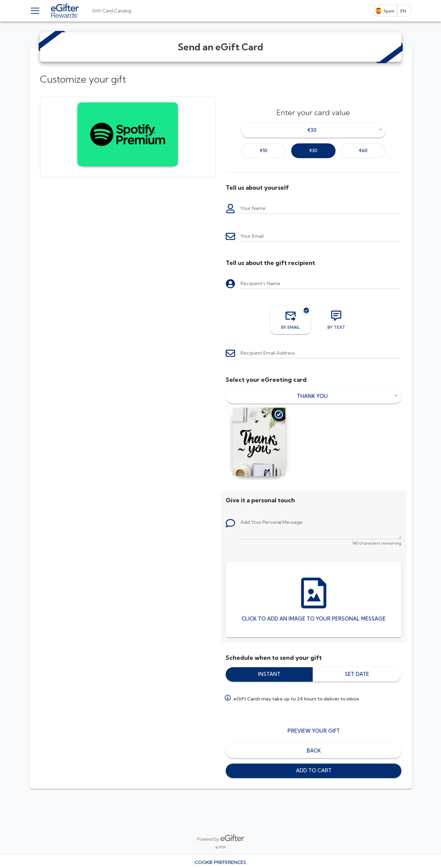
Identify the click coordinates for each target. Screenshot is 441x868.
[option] (264, 151)
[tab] (112, 11)
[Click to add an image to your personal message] (314, 599)
